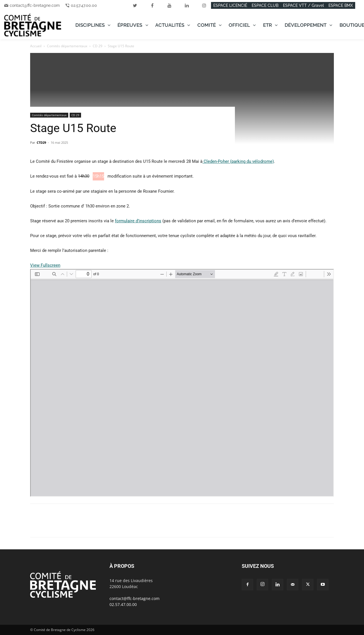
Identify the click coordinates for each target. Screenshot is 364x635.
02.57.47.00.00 (84, 5)
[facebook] (152, 5)
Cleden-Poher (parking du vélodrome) (238, 161)
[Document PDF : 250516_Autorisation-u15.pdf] (182, 383)
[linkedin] (187, 5)
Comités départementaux (67, 46)
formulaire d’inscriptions (138, 221)
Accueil (36, 46)
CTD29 (41, 142)
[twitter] (135, 5)
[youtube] (169, 5)
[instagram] (204, 5)
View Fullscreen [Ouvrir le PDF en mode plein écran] (45, 265)
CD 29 (98, 46)
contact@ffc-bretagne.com (35, 5)
